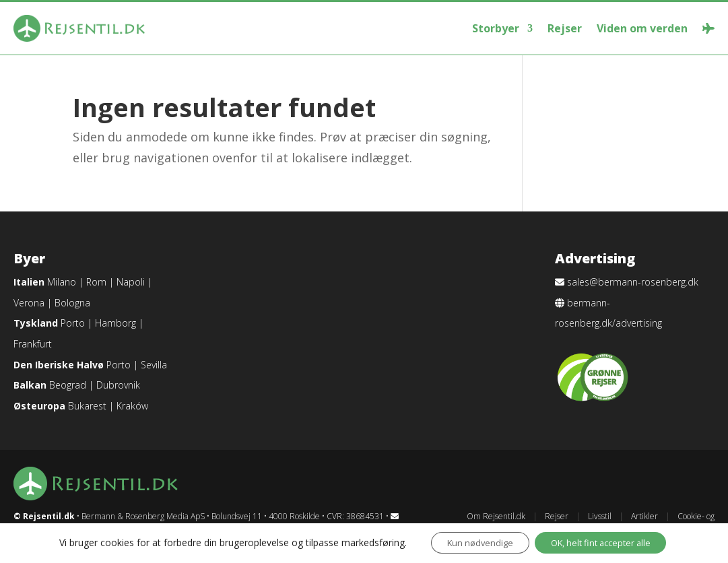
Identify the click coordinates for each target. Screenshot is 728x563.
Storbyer (496, 28)
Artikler (644, 516)
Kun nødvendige (467, 542)
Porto (73, 323)
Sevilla (154, 365)
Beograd (68, 385)
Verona (29, 303)
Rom (96, 282)
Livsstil (600, 516)
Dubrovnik (118, 385)
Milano (62, 282)
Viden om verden (642, 28)
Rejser (565, 28)
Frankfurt (33, 344)
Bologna (72, 303)
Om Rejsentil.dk (496, 516)
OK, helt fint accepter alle (603, 542)
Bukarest (87, 406)
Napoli (131, 282)
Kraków (132, 406)
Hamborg (115, 323)
